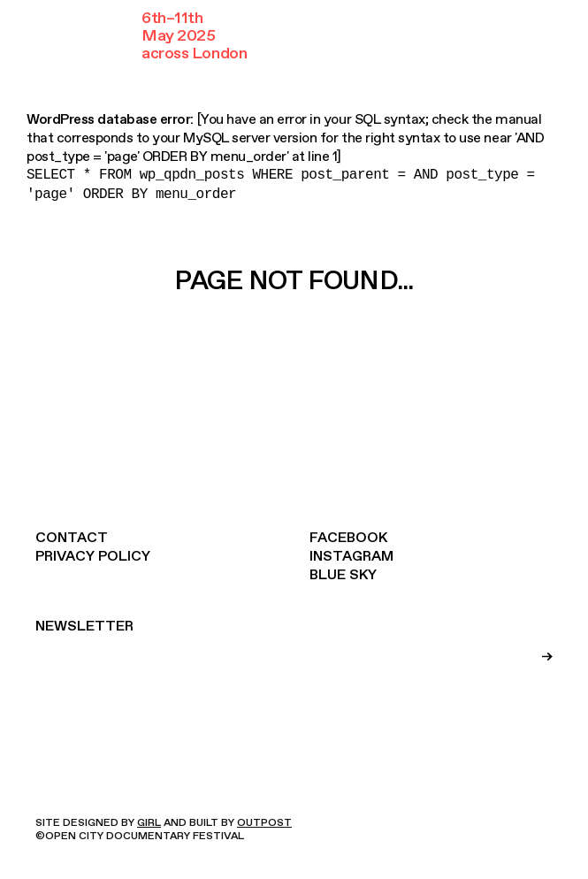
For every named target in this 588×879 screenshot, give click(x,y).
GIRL (149, 822)
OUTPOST (264, 822)
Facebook (348, 537)
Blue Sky (343, 574)
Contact (72, 537)
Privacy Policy (93, 556)
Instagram (351, 556)
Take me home (297, 345)
